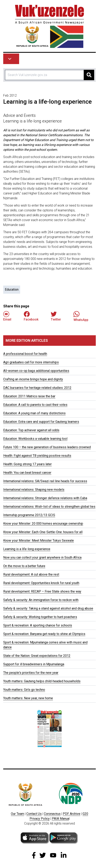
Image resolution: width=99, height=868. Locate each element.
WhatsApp (81, 316)
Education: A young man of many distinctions (34, 413)
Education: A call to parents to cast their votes (35, 405)
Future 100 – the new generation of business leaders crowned (47, 447)
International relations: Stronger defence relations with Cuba (45, 498)
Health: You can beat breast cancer (27, 473)
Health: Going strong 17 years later (27, 464)
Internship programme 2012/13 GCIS (29, 515)
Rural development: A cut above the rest (31, 574)
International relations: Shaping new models (34, 490)
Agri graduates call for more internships (31, 362)
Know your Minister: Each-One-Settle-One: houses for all (43, 532)
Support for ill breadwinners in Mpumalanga (34, 664)
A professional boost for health (25, 354)
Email (7, 316)
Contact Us (34, 814)
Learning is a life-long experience (27, 549)
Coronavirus (52, 814)
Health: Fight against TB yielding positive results (37, 456)
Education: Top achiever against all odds (31, 430)
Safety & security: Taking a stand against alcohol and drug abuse (48, 608)
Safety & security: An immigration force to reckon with (41, 600)
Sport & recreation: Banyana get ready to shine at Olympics (44, 634)
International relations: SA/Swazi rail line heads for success (45, 481)
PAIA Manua (60, 819)
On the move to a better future (24, 566)
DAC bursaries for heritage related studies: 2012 (37, 388)
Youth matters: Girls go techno (24, 690)
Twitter (56, 316)
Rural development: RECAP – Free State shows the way (42, 591)
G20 (85, 814)
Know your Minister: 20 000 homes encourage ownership (43, 524)
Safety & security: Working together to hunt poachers (40, 617)
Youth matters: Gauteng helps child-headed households (42, 681)
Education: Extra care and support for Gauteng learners (41, 422)
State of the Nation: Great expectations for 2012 (37, 656)
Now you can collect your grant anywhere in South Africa (42, 557)
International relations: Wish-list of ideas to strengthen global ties (49, 507)
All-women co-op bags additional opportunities (36, 371)
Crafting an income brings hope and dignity (33, 379)
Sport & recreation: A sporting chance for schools (38, 625)
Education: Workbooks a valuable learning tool (35, 439)
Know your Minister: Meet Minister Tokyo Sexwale (39, 541)
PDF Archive (72, 814)
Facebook (31, 316)
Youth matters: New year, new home (28, 698)
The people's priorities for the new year (31, 673)
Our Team (18, 814)
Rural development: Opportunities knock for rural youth (41, 583)
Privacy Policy (40, 819)
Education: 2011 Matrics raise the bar (29, 396)
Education (12, 290)
